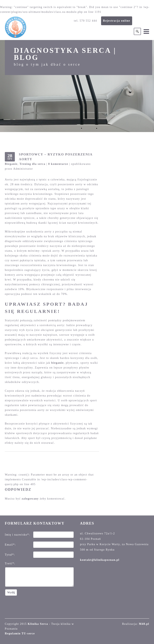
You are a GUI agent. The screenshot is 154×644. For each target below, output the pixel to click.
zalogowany (30, 499)
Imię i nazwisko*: (17, 535)
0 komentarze (58, 164)
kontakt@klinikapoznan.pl (100, 560)
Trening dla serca (32, 164)
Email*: (10, 545)
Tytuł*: (10, 555)
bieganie (58, 363)
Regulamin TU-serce (20, 633)
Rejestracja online (117, 21)
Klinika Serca (38, 624)
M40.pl (144, 624)
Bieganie (11, 164)
